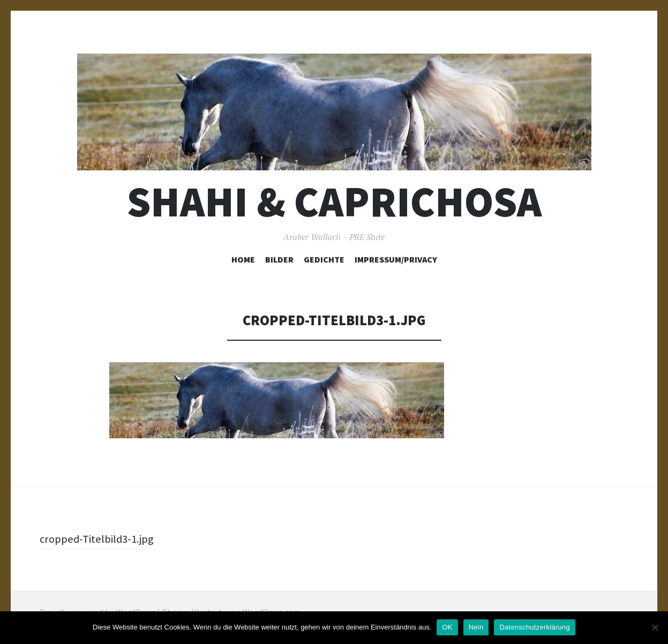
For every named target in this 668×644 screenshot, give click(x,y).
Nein (476, 627)
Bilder (279, 259)
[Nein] (655, 627)
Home (243, 259)
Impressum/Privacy (396, 259)
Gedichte (324, 259)
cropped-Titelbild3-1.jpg (100, 538)
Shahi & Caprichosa (334, 202)
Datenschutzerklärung (534, 627)
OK (447, 627)
